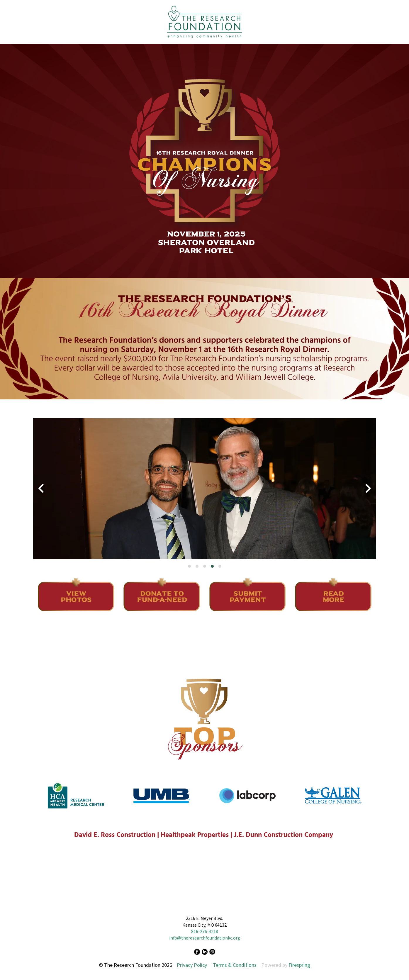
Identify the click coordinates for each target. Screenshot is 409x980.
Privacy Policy (192, 965)
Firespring (299, 965)
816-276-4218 (205, 932)
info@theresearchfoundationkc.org (205, 938)
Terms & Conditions (235, 965)
